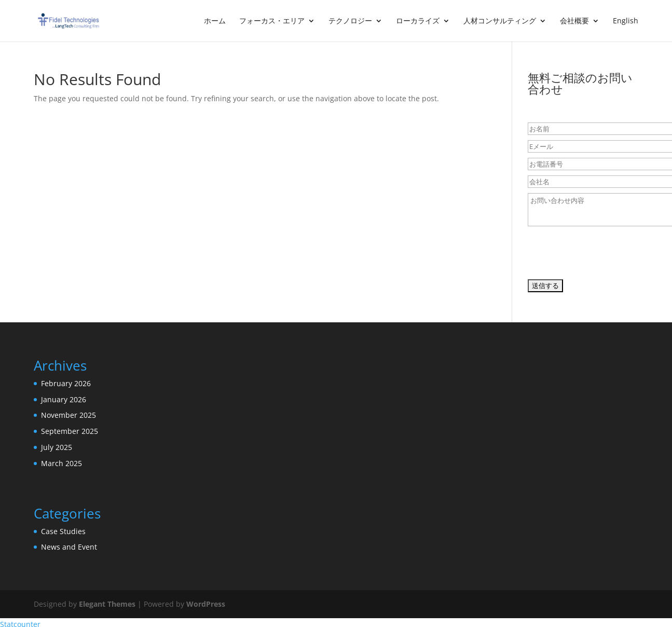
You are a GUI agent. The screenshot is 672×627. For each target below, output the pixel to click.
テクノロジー (350, 21)
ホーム (215, 21)
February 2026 (66, 383)
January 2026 (64, 399)
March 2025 (61, 463)
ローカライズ (418, 21)
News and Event (69, 547)
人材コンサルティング (500, 21)
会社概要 (574, 21)
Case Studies (63, 531)
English (626, 21)
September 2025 (70, 431)
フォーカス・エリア (272, 21)
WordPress (206, 604)
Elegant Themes (107, 604)
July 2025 (57, 447)
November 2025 (68, 415)
